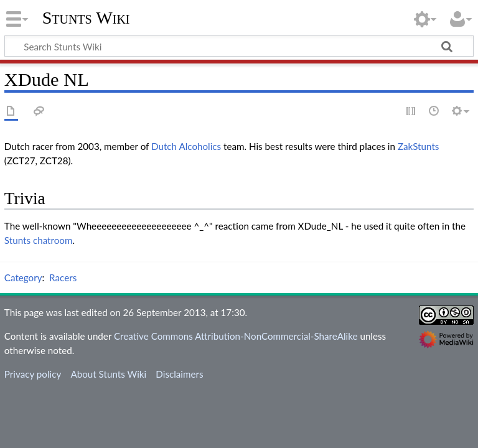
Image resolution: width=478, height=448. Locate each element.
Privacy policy (33, 374)
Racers (63, 278)
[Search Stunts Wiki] (239, 46)
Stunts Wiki (86, 18)
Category (23, 278)
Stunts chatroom (39, 240)
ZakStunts (419, 146)
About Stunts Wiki (108, 374)
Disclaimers (179, 374)
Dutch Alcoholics (186, 146)
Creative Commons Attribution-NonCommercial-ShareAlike (236, 336)
